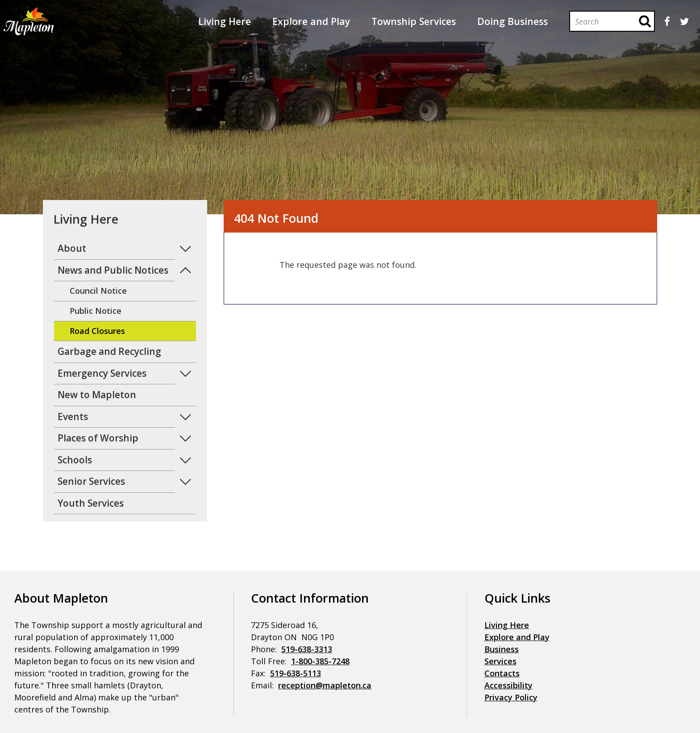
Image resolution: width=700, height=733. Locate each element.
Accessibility (508, 685)
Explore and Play (517, 637)
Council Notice (98, 291)
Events (73, 416)
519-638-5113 (296, 673)
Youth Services (91, 503)
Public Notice (96, 311)
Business (502, 649)
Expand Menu (185, 249)
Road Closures (97, 331)
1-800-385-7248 (320, 661)
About (72, 248)
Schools (75, 460)
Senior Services (91, 481)
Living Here (507, 625)
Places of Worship (98, 438)
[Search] (603, 21)
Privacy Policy (511, 697)
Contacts (502, 673)
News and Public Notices (113, 270)
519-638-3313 (307, 649)
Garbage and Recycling (109, 351)
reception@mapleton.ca (325, 685)
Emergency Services (102, 373)
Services (500, 661)
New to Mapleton (97, 395)
